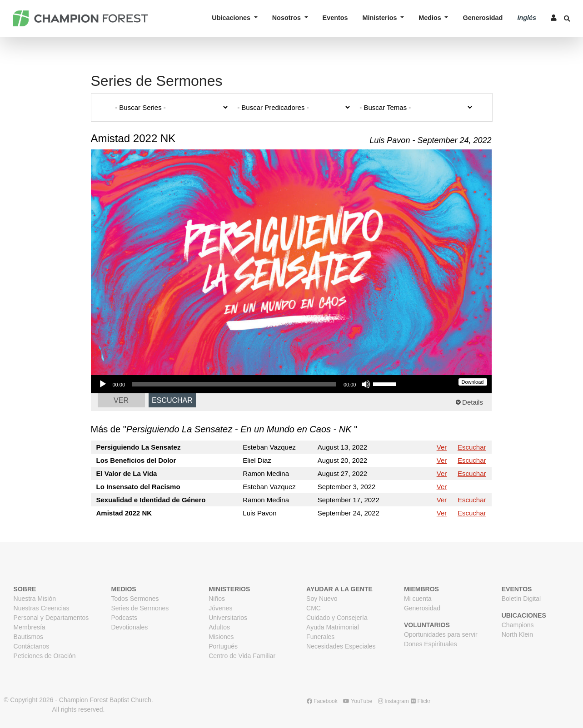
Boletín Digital (521, 599)
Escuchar (172, 400)
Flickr (421, 701)
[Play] (103, 384)
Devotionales (129, 627)
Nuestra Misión (35, 599)
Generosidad (483, 18)
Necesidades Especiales (341, 646)
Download (473, 382)
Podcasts (124, 618)
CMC (314, 608)
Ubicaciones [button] (232, 18)
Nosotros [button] (287, 18)
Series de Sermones (140, 608)
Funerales (320, 637)
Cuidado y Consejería (337, 618)
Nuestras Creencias (42, 608)
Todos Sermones (135, 599)
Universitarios (228, 618)
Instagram (394, 701)
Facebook (322, 701)
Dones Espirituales (431, 644)
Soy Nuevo (322, 599)
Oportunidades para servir (441, 634)
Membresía (30, 627)
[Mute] (366, 384)
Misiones (221, 637)
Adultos (219, 627)
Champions (518, 625)
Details (473, 402)
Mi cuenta (418, 599)
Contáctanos (32, 646)
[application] (247, 384)
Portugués (223, 646)
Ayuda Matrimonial (333, 627)
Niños (217, 599)
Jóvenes (220, 608)
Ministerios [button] (381, 18)
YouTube (358, 701)
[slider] (234, 384)
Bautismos (28, 637)
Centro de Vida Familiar (242, 656)
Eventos (335, 18)
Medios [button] (431, 18)
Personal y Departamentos (51, 618)
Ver (121, 400)
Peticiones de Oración (45, 656)
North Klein (517, 634)
